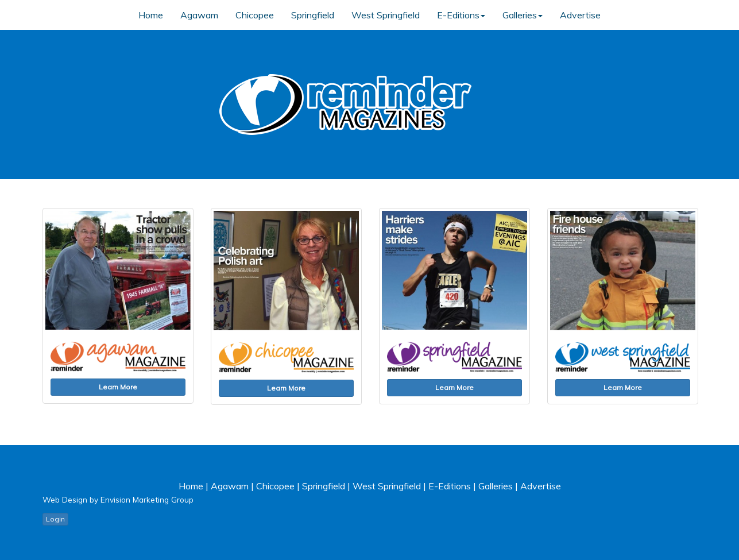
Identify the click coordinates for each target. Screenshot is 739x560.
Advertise (580, 15)
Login (55, 519)
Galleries (523, 15)
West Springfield (386, 15)
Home (151, 15)
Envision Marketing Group (147, 499)
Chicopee (255, 15)
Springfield (313, 15)
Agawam (199, 15)
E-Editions (461, 15)
